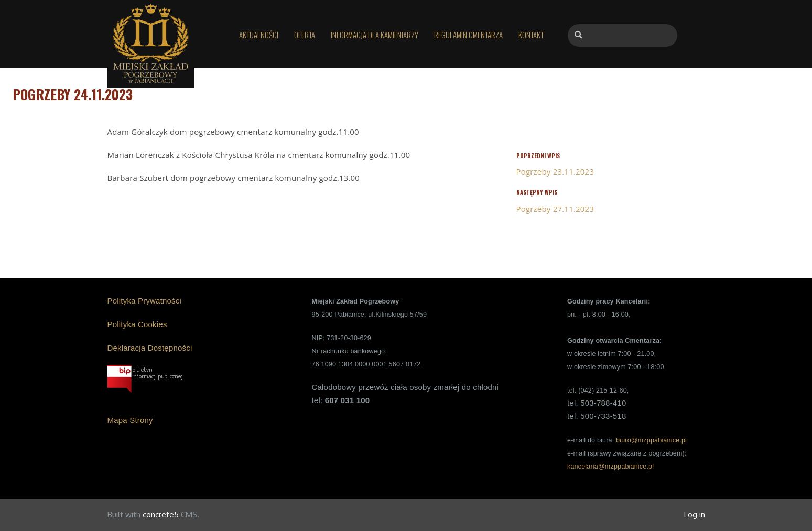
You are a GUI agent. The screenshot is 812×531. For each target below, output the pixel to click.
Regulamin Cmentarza (468, 35)
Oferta (305, 35)
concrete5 (161, 514)
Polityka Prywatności (145, 301)
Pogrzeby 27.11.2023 (555, 209)
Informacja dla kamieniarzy (375, 35)
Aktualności (259, 35)
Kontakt (531, 35)
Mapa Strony (130, 420)
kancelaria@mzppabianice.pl (610, 467)
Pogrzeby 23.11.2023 (555, 171)
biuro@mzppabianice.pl (651, 440)
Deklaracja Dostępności (150, 348)
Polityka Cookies (137, 324)
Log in (695, 514)
